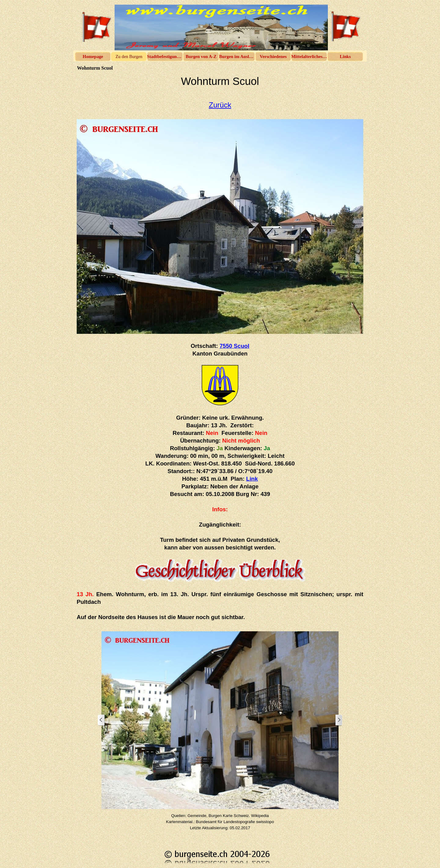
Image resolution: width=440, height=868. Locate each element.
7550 (234, 346)
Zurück (220, 105)
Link (252, 479)
